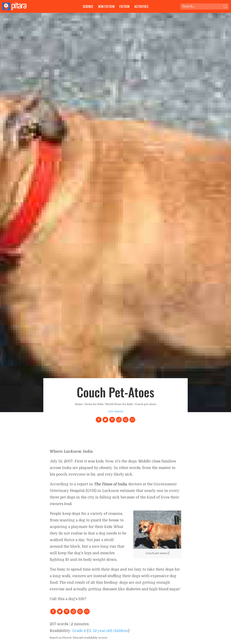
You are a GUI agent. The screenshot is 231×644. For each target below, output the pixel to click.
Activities (141, 6)
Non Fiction (106, 6)
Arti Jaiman (116, 411)
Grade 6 (79, 631)
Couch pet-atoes (146, 404)
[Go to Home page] (14, 6)
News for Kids (94, 404)
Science (88, 6)
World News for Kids (119, 404)
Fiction (124, 6)
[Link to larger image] (157, 529)
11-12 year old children (108, 631)
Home (79, 404)
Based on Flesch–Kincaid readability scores (79, 638)
